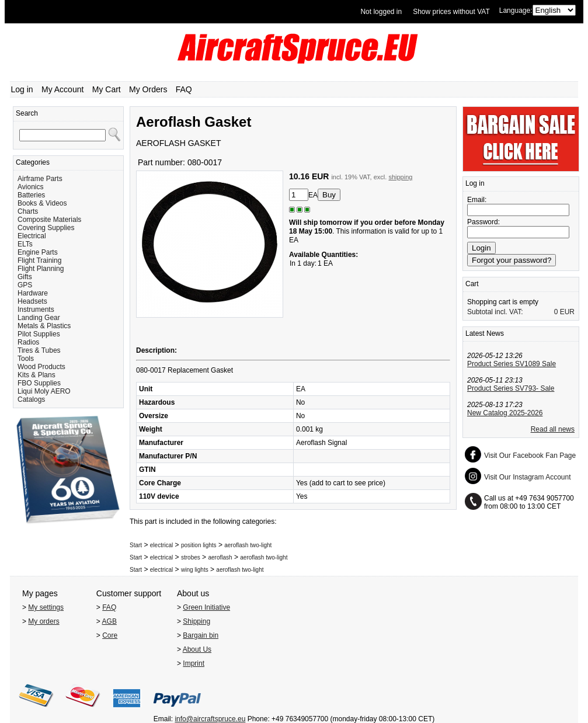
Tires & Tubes (39, 350)
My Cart (107, 89)
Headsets (32, 301)
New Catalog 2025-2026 (505, 413)
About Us (197, 649)
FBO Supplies (39, 383)
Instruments (36, 310)
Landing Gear (39, 318)
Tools (26, 359)
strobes (191, 557)
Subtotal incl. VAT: (495, 312)
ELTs (25, 244)
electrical (161, 545)
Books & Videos (42, 203)
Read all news (553, 429)
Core (110, 635)
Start (136, 545)
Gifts (25, 277)
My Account (62, 89)
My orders (44, 621)
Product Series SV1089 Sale (512, 364)
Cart (472, 284)
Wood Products (41, 367)
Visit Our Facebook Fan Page (530, 456)
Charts (28, 211)
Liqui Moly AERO (44, 391)
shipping (400, 177)
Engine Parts (38, 252)
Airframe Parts (40, 179)
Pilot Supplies (39, 334)
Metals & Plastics (44, 326)
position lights (199, 545)
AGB (109, 621)
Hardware (33, 293)
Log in (22, 89)
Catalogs (31, 399)
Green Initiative (206, 607)
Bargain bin (201, 635)
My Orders (148, 89)
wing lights (195, 570)
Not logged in (381, 12)
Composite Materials (49, 220)
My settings (46, 607)
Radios (28, 342)
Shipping (196, 621)
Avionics (30, 187)
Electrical (32, 236)
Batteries (31, 195)
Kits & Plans (36, 375)
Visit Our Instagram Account (528, 477)
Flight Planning (41, 269)
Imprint (194, 663)
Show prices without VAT (451, 12)
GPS (25, 285)
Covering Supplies (46, 228)
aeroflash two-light (248, 545)
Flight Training (39, 260)
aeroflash (220, 557)
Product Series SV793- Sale (511, 388)
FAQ (184, 89)
